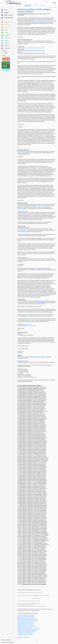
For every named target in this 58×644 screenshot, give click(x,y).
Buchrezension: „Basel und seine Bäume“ (26, 625)
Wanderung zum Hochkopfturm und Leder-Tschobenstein (29, 629)
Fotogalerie (43, 5)
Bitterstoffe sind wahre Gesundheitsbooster (26, 617)
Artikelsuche (36, 5)
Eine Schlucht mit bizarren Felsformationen (26, 615)
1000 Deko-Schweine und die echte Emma (26, 622)
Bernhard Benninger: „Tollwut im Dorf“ (25, 628)
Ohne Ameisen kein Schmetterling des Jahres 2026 (28, 621)
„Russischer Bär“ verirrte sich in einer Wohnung (27, 626)
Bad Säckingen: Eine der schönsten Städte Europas (28, 619)
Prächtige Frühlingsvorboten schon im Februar (27, 618)
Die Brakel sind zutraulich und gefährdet (25, 634)
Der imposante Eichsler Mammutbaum (25, 633)
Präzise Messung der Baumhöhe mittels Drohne (27, 630)
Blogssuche (28, 5)
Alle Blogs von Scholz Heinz (23, 637)
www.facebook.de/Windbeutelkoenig (29, 377)
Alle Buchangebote (6, 70)
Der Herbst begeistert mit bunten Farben (25, 624)
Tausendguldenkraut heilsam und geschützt (26, 632)
